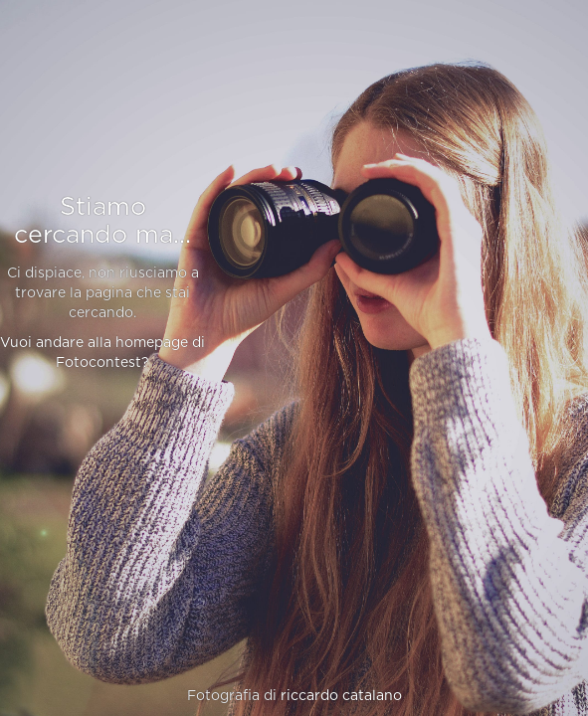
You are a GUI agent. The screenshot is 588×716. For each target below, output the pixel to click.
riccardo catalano (341, 696)
